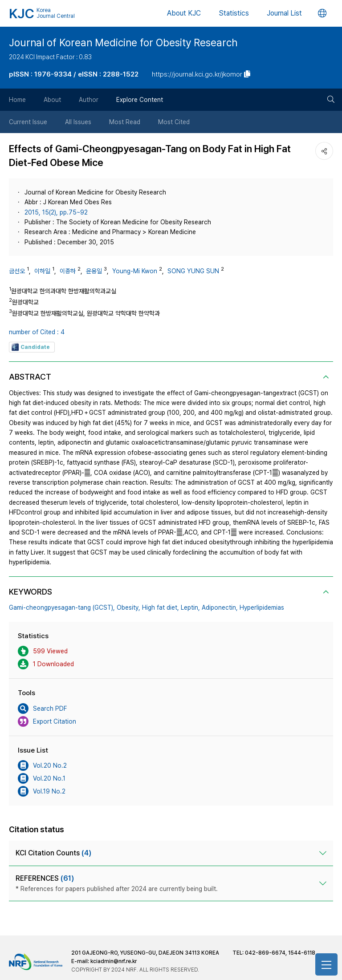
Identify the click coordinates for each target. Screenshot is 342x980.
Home (17, 100)
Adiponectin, (220, 607)
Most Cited (174, 122)
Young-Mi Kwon (135, 271)
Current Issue (28, 122)
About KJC (184, 13)
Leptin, (190, 607)
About (52, 100)
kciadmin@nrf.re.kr (114, 961)
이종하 (68, 271)
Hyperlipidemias (262, 607)
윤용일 (94, 271)
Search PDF (42, 709)
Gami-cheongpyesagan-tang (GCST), (62, 607)
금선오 (17, 271)
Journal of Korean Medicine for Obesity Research (123, 43)
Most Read (125, 122)
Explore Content (140, 100)
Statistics (234, 13)
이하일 (42, 271)
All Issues (78, 122)
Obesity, (128, 607)
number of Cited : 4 (37, 332)
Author (89, 100)
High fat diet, (161, 607)
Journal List (284, 13)
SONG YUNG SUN (193, 271)
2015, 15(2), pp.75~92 (56, 212)
